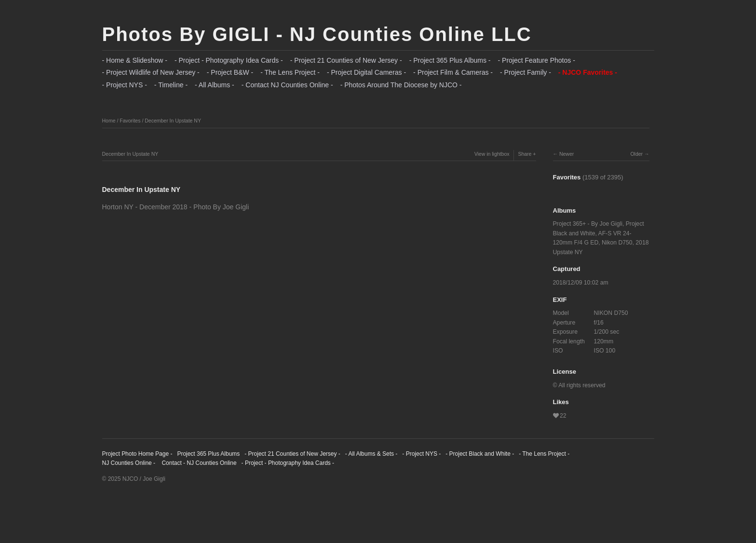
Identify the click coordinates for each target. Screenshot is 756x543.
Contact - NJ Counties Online (198, 463)
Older (636, 154)
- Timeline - (171, 85)
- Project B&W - (230, 72)
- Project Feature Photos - (537, 60)
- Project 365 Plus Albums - (450, 60)
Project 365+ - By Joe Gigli (588, 224)
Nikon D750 (617, 243)
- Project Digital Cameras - (366, 72)
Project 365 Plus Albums (208, 454)
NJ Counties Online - (129, 463)
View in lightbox (492, 154)
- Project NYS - (125, 85)
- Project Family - (526, 72)
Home (109, 121)
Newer (567, 154)
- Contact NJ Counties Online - (287, 85)
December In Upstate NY (173, 121)
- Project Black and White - (480, 454)
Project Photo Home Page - (137, 454)
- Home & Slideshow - (135, 60)
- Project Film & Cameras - (453, 72)
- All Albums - (215, 85)
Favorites (130, 121)
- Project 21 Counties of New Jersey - (346, 60)
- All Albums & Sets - (371, 454)
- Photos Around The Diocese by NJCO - (401, 85)
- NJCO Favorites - (588, 72)
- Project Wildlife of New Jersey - (151, 72)
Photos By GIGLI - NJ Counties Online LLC (317, 34)
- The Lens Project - (290, 72)
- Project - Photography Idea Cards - (229, 60)
